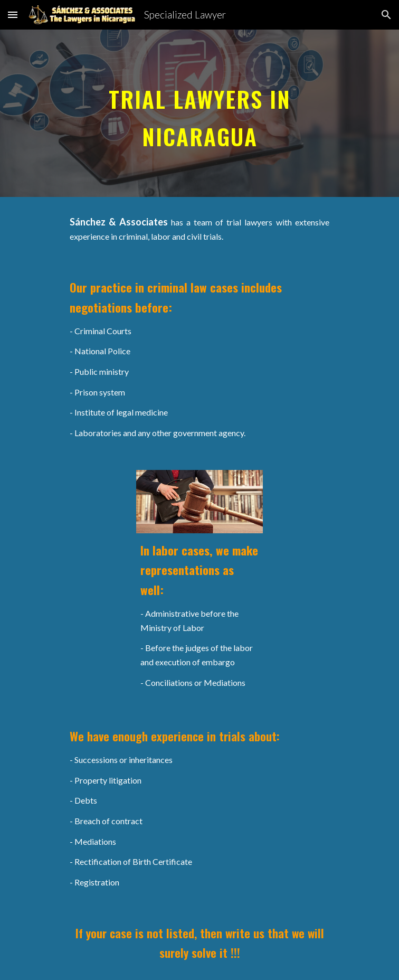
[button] (13, 15)
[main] (199, 113)
